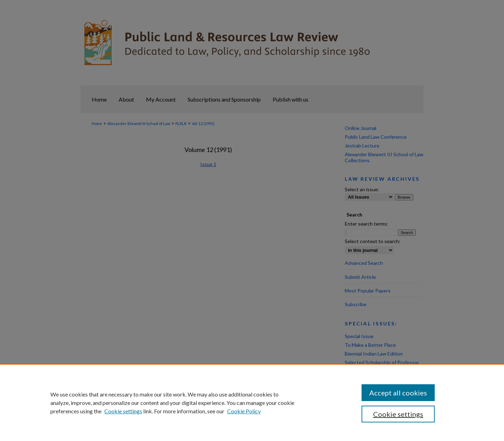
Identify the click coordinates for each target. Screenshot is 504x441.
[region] (252, 402)
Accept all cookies (398, 393)
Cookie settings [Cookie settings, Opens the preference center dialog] (398, 414)
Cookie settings (123, 411)
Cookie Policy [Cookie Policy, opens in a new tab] (244, 411)
